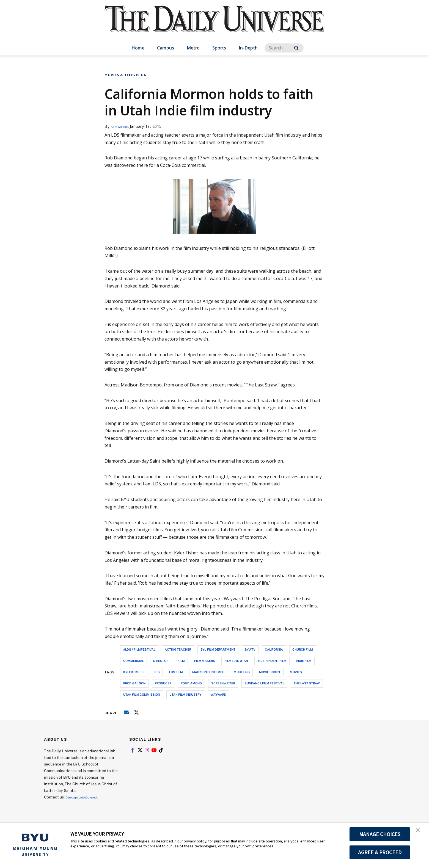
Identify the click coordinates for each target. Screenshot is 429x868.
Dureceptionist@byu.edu (88, 797)
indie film (304, 661)
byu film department (218, 649)
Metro (193, 48)
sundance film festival (264, 683)
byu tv (250, 649)
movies (296, 672)
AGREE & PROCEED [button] (380, 852)
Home (138, 48)
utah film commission (142, 694)
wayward (218, 694)
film (181, 661)
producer (163, 683)
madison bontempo (208, 672)
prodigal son (134, 683)
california (274, 649)
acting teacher (178, 649)
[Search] (284, 48)
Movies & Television (126, 75)
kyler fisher (134, 672)
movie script (270, 672)
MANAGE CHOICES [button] (380, 834)
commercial (134, 661)
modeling (242, 672)
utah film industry (185, 694)
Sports (219, 48)
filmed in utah (236, 661)
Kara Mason (122, 126)
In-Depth (248, 48)
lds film (176, 672)
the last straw (307, 683)
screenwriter (223, 683)
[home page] (215, 25)
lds (157, 672)
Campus (166, 48)
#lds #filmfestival (139, 649)
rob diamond (191, 683)
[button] (420, 833)
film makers (205, 661)
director (161, 661)
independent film (272, 661)
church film (303, 649)
